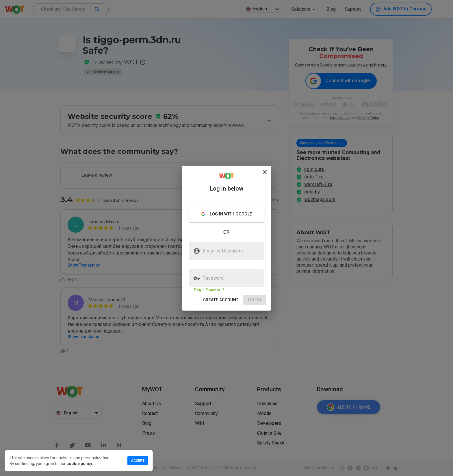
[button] (221, 300)
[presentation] (226, 238)
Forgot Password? (209, 290)
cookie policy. (80, 464)
